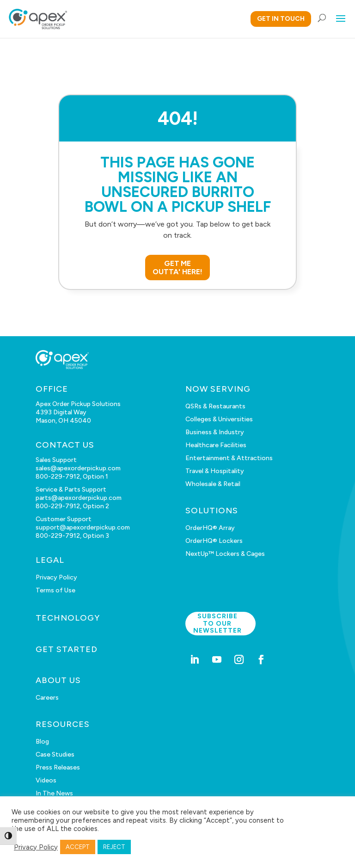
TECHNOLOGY (68, 618)
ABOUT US (58, 680)
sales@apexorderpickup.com (78, 468)
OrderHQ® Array (210, 528)
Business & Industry (215, 432)
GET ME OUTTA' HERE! (177, 268)
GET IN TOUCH (281, 19)
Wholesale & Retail (213, 484)
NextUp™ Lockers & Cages (225, 554)
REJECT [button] (114, 847)
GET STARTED (67, 649)
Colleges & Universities (219, 419)
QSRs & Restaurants (215, 406)
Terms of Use (55, 590)
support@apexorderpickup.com (83, 527)
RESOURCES (63, 724)
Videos (46, 780)
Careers (47, 698)
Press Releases (58, 767)
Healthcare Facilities (216, 445)
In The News (54, 793)
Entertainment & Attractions (229, 458)
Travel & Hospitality (215, 471)
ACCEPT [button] (78, 847)
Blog (42, 742)
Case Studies (55, 754)
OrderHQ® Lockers (214, 541)
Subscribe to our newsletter (217, 623)
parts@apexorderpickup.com (79, 498)
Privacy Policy (56, 577)
